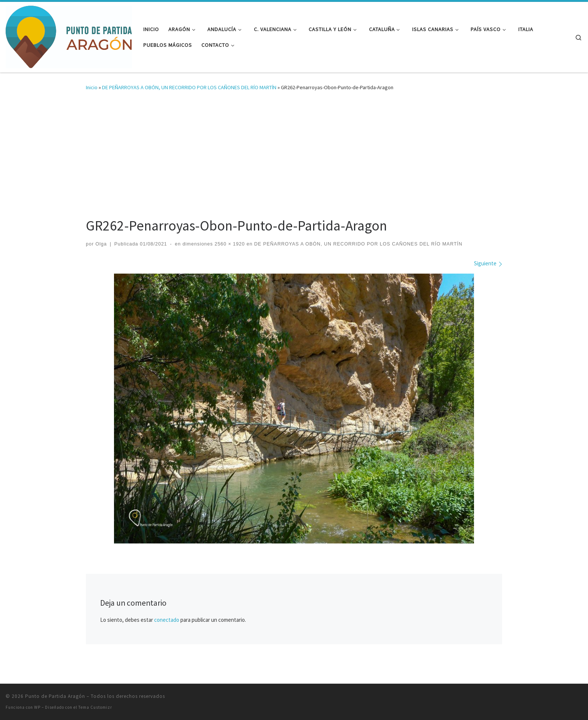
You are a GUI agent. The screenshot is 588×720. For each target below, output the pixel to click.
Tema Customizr (95, 707)
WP (37, 707)
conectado (167, 620)
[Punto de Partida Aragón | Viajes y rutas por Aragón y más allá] (69, 36)
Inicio (92, 87)
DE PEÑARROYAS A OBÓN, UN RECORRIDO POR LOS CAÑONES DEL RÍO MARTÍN (189, 87)
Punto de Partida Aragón (55, 696)
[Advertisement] (294, 159)
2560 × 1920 (229, 244)
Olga (101, 244)
